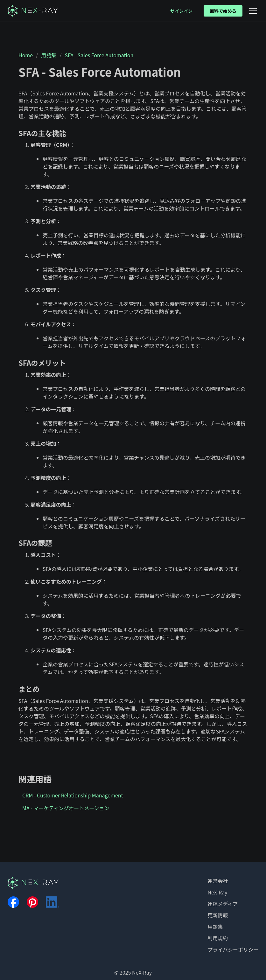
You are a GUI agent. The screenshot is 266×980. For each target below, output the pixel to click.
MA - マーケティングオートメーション (66, 808)
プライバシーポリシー (233, 949)
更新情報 (218, 915)
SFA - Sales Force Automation (99, 55)
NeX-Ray (217, 892)
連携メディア (223, 904)
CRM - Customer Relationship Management (73, 795)
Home (26, 55)
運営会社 (218, 881)
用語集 (49, 55)
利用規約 (218, 938)
